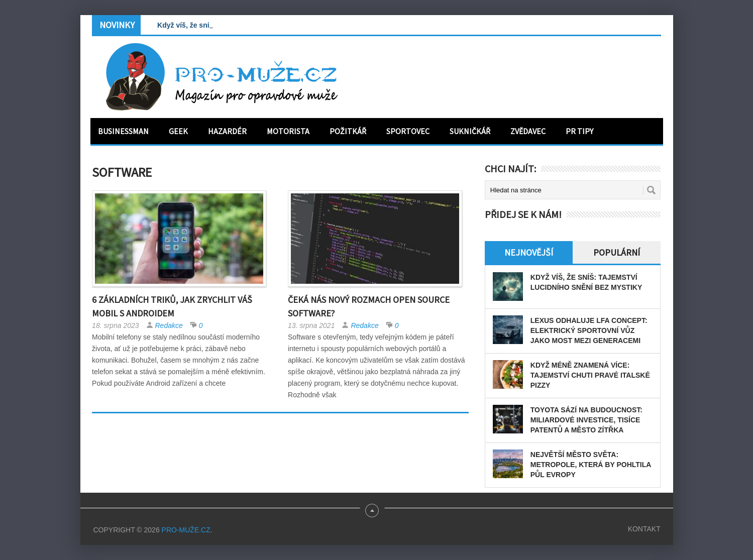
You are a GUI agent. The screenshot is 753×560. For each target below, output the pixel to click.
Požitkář (348, 131)
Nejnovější (529, 252)
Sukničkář (470, 131)
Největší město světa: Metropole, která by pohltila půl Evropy (591, 465)
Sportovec (408, 131)
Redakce (169, 325)
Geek (178, 131)
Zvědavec (528, 131)
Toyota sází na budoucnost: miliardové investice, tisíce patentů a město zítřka (586, 420)
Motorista (288, 131)
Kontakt (644, 529)
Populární (617, 252)
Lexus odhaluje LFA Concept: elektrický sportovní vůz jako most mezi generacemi (589, 330)
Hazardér (227, 131)
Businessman (123, 131)
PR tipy (579, 131)
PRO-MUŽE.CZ (186, 530)
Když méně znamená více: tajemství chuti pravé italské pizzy (590, 375)
